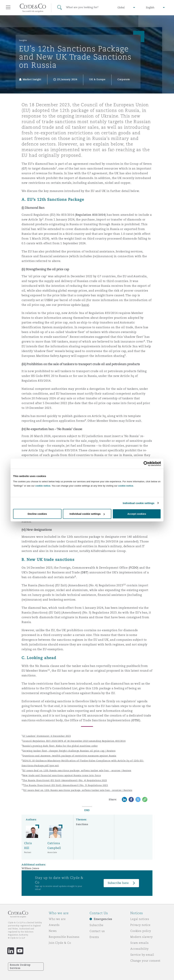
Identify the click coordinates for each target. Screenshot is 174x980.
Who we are (57, 919)
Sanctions (82, 824)
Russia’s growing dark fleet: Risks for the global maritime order (60, 746)
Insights (23, 40)
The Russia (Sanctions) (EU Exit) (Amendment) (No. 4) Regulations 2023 (65, 780)
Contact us (97, 931)
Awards (54, 925)
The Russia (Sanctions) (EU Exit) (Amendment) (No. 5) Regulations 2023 (66, 785)
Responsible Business (64, 937)
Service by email (142, 955)
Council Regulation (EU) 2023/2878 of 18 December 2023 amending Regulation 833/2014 (74, 741)
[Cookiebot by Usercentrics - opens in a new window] (146, 464)
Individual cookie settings (139, 503)
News (53, 931)
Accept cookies (137, 514)
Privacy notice (140, 925)
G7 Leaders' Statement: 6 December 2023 (47, 736)
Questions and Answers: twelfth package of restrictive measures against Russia (69, 756)
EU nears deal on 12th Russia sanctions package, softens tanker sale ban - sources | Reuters (77, 770)
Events (94, 937)
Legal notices (140, 919)
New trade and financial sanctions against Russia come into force (62, 775)
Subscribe (97, 925)
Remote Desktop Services (20, 966)
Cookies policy (141, 931)
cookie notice (43, 486)
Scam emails (139, 943)
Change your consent (145, 961)
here (85, 305)
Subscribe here (118, 883)
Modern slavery (142, 937)
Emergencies (103, 919)
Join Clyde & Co (60, 943)
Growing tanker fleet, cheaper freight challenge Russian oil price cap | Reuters (69, 751)
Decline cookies (37, 514)
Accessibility (140, 949)
